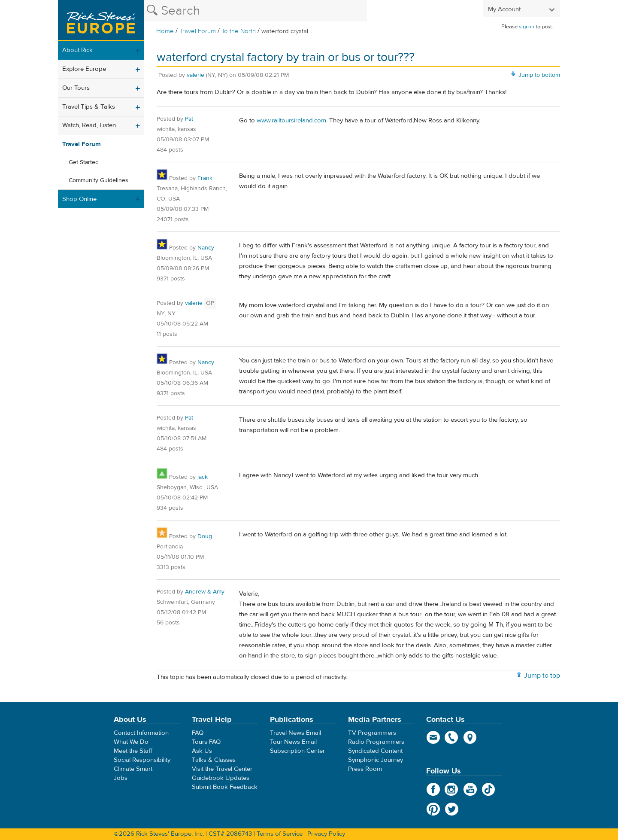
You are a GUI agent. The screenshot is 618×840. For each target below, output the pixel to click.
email (433, 737)
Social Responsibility (142, 760)
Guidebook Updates (221, 778)
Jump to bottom (539, 75)
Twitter (452, 809)
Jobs (121, 778)
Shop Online (79, 199)
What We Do (131, 742)
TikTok (489, 789)
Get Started (84, 162)
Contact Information (141, 733)
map (470, 737)
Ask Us (202, 751)
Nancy (206, 248)
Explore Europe (84, 69)
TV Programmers (372, 733)
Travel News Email (295, 733)
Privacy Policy (326, 834)
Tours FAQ (206, 742)
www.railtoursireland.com (291, 120)
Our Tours (76, 88)
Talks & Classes (214, 760)
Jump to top (542, 676)
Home (165, 31)
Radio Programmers (376, 742)
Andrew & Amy (205, 592)
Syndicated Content (375, 751)
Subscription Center (297, 751)
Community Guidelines (98, 180)
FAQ (198, 733)
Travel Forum (198, 31)
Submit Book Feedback (225, 787)
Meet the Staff (133, 751)
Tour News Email (293, 742)
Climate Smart (133, 769)
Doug (205, 536)
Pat (189, 119)
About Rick (77, 50)
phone (452, 737)
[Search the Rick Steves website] (255, 11)
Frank (205, 178)
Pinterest (433, 809)
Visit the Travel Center (222, 769)
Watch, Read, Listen (89, 125)
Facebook (433, 789)
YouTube (470, 789)
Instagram (452, 789)
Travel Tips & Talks (89, 107)
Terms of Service (280, 834)
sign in (527, 27)
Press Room (365, 769)
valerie (195, 75)
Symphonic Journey (376, 760)
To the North (239, 31)
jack (203, 477)
